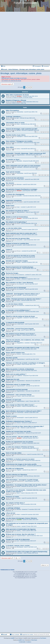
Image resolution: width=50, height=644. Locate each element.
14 (46, 144)
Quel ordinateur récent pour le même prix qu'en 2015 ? (24, 411)
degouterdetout (21, 155)
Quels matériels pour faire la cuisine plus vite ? (21, 233)
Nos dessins (10, 183)
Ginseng (19, 257)
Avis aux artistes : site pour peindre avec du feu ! (22, 437)
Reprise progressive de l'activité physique (20, 267)
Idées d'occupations (12, 110)
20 (48, 214)
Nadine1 (19, 268)
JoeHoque (20, 167)
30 (46, 157)
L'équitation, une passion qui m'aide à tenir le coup (23, 348)
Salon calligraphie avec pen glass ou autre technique (23, 166)
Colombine (20, 553)
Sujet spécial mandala (13, 172)
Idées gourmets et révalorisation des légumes (21, 529)
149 (48, 175)
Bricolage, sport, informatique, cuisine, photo (21, 73)
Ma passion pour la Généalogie (16, 288)
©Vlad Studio (34, 640)
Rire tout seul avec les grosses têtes (18, 238)
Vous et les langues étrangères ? (17, 277)
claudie (19, 262)
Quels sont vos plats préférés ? (16, 374)
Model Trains (10, 206)
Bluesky (19, 509)
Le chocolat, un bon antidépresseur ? (18, 310)
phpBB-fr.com (21, 640)
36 (44, 132)
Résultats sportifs (12, 358)
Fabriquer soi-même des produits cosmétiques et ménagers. (26, 363)
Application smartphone (14, 200)
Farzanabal (20, 476)
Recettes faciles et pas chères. (16, 135)
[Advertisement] (25, 38)
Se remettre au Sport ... (13, 160)
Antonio (19, 354)
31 (48, 157)
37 (46, 132)
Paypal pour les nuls (13, 379)
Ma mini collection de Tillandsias (17, 475)
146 (39, 175)
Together (19, 470)
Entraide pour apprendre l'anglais (17, 261)
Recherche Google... (13, 273)
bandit (18, 370)
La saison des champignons (15, 194)
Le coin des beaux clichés (14, 304)
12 (41, 144)
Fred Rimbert (43, 638)
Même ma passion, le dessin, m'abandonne (20, 369)
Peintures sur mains (12, 497)
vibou (18, 124)
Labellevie (20, 376)
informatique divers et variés (15, 123)
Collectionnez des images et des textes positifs (21, 464)
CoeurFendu (20, 412)
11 (46, 163)
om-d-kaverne (20, 275)
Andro (18, 514)
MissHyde (19, 161)
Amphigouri (20, 136)
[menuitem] (3, 66)
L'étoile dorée (20, 179)
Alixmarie (19, 184)
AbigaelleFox (20, 343)
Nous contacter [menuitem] (15, 634)
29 (44, 157)
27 (48, 126)
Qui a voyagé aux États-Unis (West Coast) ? (20, 405)
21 (44, 225)
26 (46, 126)
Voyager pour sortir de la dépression (18, 539)
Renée (19, 486)
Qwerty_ (19, 531)
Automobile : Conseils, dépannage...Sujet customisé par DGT (26, 153)
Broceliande (20, 547)
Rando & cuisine (11, 416)
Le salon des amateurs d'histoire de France (20, 447)
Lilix (18, 541)
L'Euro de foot (11, 513)
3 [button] (29, 87)
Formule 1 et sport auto (14, 400)
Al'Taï (18, 349)
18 (48, 120)
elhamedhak (20, 112)
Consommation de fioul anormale (17, 390)
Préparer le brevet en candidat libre (17, 244)
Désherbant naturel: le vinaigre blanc (18, 384)
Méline (19, 279)
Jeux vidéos (10, 147)
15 (41, 120)
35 (41, 132)
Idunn (18, 493)
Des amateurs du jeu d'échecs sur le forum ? (20, 334)
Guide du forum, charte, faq (19, 103)
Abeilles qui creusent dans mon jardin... (19, 432)
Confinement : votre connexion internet (19, 395)
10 (44, 163)
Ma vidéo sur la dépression (15, 468)
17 (46, 120)
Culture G (9, 250)
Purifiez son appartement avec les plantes (20, 442)
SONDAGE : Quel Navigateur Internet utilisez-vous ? (23, 294)
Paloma (19, 448)
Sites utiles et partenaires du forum (17, 95)
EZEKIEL (19, 295)
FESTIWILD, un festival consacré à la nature (20, 459)
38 (48, 132)
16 (44, 120)
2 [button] (27, 87)
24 (41, 126)
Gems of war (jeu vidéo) (14, 453)
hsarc (18, 207)
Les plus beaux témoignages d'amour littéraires (21, 518)
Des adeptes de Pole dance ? (15, 503)
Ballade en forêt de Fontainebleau (17, 217)
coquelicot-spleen (21, 536)
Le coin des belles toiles (14, 228)
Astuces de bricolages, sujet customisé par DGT (22, 129)
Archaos (19, 96)
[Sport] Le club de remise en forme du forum (20, 316)
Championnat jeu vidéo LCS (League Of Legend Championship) (27, 552)
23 (48, 225)
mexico (19, 526)
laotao (18, 300)
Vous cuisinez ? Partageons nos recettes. (19, 141)
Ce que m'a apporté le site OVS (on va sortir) (20, 256)
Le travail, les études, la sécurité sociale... (23, 97)
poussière (19, 196)
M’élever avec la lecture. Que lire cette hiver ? (21, 534)
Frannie (19, 396)
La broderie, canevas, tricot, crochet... (18, 546)
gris (18, 118)
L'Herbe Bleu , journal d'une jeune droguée (20, 329)
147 (42, 175)
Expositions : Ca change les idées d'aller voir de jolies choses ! (26, 485)
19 (46, 214)
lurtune (19, 235)
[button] (31, 87)
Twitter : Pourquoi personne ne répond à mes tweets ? (24, 299)
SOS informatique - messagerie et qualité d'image (22, 480)
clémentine (20, 240)
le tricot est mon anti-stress (15, 178)
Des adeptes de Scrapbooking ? (16, 222)
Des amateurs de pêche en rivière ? (17, 211)
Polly (18, 504)
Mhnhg (19, 130)
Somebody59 (20, 418)
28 (41, 157)
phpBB (12, 638)
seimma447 (20, 143)
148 (45, 175)
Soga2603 (20, 318)
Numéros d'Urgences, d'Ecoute (16, 100)
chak (18, 428)
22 (46, 225)
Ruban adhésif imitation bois (15, 353)
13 (44, 144)
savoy (18, 149)
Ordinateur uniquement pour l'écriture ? (19, 421)
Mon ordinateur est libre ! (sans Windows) (20, 283)
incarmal (19, 520)
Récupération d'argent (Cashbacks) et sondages (22, 189)
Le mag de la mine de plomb (15, 322)
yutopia (19, 364)
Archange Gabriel (21, 466)
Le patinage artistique (13, 508)
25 (44, 126)
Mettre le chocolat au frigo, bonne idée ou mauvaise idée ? (25, 426)
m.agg (19, 330)
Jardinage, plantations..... (14, 117)
